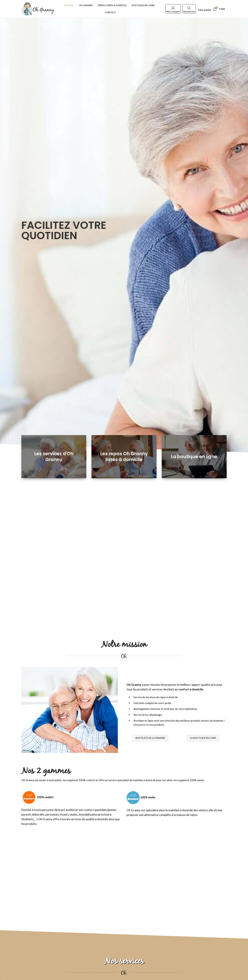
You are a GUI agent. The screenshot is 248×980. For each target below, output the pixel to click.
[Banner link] (54, 457)
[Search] (189, 8)
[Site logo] (38, 9)
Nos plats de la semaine (150, 738)
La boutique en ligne (203, 738)
